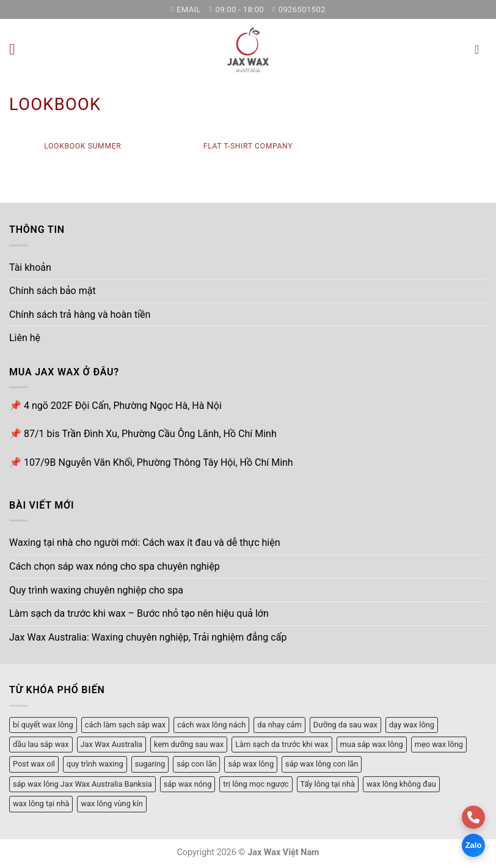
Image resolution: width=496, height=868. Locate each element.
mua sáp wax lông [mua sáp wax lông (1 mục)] (372, 744)
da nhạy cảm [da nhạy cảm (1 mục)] (279, 724)
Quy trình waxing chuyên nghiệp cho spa (96, 590)
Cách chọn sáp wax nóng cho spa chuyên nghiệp (115, 566)
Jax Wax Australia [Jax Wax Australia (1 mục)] (112, 744)
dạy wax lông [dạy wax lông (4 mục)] (412, 724)
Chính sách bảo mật (53, 290)
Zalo (474, 845)
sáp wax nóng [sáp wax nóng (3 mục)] (188, 783)
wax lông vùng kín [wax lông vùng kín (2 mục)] (111, 804)
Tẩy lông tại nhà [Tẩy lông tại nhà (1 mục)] (328, 783)
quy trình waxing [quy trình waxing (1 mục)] (95, 764)
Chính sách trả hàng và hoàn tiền (80, 314)
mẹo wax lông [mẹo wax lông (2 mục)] (439, 744)
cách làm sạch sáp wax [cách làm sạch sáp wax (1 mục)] (125, 724)
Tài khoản (30, 267)
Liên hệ (25, 338)
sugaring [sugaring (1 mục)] (150, 764)
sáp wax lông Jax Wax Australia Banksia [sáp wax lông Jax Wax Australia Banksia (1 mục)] (82, 783)
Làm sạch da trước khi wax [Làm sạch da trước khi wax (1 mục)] (282, 744)
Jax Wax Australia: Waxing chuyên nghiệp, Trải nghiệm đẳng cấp (148, 637)
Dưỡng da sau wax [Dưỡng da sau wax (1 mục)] (345, 724)
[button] (16, 49)
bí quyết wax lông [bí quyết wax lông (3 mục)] (43, 724)
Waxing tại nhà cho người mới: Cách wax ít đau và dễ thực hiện (145, 542)
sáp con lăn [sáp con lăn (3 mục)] (196, 764)
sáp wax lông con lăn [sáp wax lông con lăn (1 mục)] (322, 764)
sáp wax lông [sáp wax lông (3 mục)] (251, 764)
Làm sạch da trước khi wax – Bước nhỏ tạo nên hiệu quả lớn (139, 613)
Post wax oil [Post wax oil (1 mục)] (34, 764)
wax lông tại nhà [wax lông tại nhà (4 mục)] (41, 804)
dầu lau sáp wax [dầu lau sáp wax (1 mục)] (41, 744)
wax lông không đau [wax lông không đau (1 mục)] (401, 783)
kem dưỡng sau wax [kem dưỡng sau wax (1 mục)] (189, 744)
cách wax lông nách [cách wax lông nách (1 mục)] (211, 724)
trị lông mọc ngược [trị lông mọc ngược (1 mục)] (256, 783)
